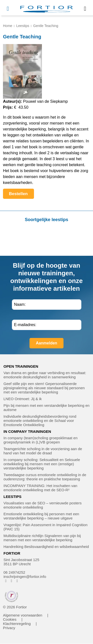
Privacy (9, 628)
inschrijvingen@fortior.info (25, 577)
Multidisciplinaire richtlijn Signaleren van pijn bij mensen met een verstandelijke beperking (42, 538)
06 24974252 (14, 572)
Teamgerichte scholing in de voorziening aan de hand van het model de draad (43, 451)
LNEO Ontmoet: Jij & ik (23, 399)
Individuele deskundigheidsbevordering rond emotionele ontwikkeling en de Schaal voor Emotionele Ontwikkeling (40, 421)
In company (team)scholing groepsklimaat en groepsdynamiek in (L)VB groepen (40, 440)
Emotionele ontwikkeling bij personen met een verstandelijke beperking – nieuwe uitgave (41, 516)
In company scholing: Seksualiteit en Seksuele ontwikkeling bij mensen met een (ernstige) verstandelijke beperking (42, 464)
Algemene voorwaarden (23, 615)
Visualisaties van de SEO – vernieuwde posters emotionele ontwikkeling (43, 505)
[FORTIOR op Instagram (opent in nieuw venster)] (12, 581)
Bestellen (21, 195)
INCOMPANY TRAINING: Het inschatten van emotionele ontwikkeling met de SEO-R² (40, 488)
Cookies (10, 619)
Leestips (23, 26)
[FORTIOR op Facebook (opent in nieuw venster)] (6, 581)
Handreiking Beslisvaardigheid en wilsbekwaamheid (46, 547)
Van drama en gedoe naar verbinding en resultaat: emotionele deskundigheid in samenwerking (45, 375)
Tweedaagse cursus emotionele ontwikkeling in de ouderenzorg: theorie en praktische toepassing (45, 477)
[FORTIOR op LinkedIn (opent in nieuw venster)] (17, 581)
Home (8, 26)
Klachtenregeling (17, 624)
